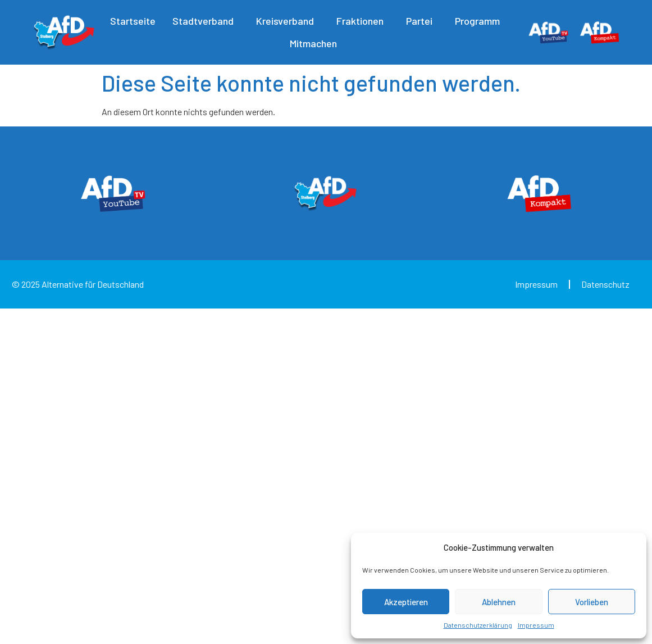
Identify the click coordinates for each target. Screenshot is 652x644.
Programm (480, 21)
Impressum (536, 625)
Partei (422, 21)
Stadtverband (206, 21)
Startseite (133, 21)
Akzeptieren (406, 602)
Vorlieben (592, 602)
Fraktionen (363, 21)
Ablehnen (499, 602)
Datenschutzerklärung (478, 625)
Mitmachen (316, 43)
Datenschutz (605, 284)
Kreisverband (288, 21)
